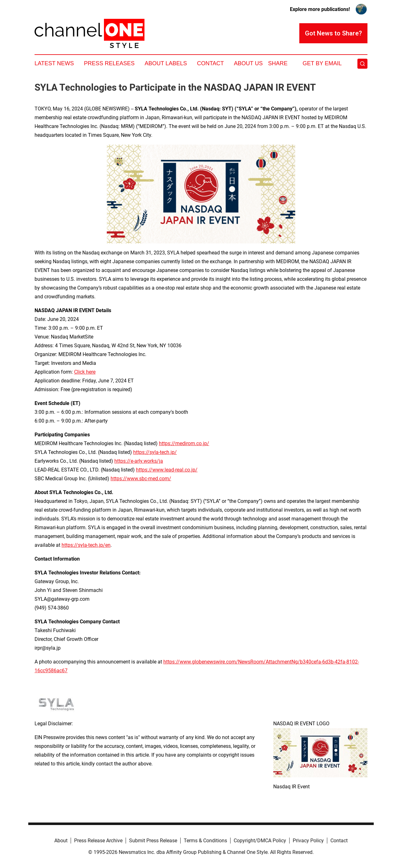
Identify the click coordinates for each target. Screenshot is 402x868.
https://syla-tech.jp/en (86, 545)
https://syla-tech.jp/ (155, 452)
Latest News (54, 63)
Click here (85, 372)
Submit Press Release (153, 841)
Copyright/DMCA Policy (260, 841)
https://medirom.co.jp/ (184, 443)
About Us (248, 63)
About (61, 841)
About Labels (166, 63)
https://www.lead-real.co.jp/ (167, 470)
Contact (210, 63)
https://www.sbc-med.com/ (141, 479)
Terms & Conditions (205, 841)
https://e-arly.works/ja (139, 461)
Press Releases (109, 63)
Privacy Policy (308, 841)
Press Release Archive (98, 841)
